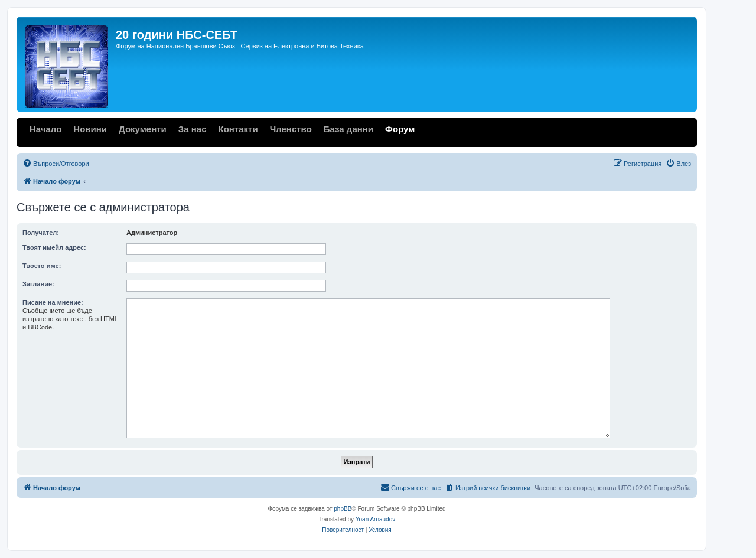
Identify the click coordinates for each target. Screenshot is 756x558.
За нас (193, 129)
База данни (348, 129)
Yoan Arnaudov (375, 519)
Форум (400, 129)
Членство (291, 129)
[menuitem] (56, 164)
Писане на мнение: (53, 302)
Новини (90, 129)
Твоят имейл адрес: (54, 247)
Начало (45, 129)
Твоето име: (42, 266)
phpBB (343, 509)
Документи (143, 129)
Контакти (238, 129)
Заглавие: (38, 284)
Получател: (41, 233)
